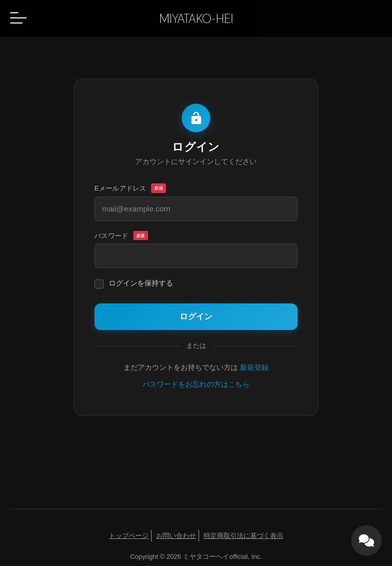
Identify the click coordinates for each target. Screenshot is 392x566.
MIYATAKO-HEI (196, 18)
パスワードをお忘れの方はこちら (196, 384)
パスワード (121, 236)
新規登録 (254, 368)
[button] (18, 18)
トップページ (129, 536)
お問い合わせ (176, 536)
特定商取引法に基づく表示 (243, 536)
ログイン (196, 316)
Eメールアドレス (130, 188)
